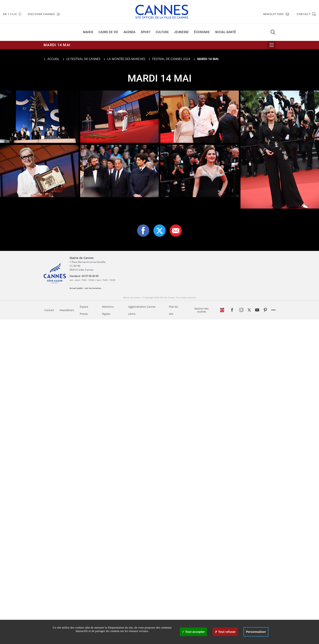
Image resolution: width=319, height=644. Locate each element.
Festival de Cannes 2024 (171, 59)
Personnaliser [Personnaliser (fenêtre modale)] (256, 632)
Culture (162, 32)
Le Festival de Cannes (83, 59)
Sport (146, 32)
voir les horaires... (94, 288)
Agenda (129, 32)
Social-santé (226, 32)
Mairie (88, 32)
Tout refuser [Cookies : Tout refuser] (225, 632)
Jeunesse (181, 32)
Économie (202, 32)
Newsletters (67, 310)
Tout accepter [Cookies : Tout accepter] (193, 632)
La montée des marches (126, 59)
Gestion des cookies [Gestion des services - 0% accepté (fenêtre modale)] (201, 310)
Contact (49, 310)
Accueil (51, 59)
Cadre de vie (108, 32)
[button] (176, 231)
